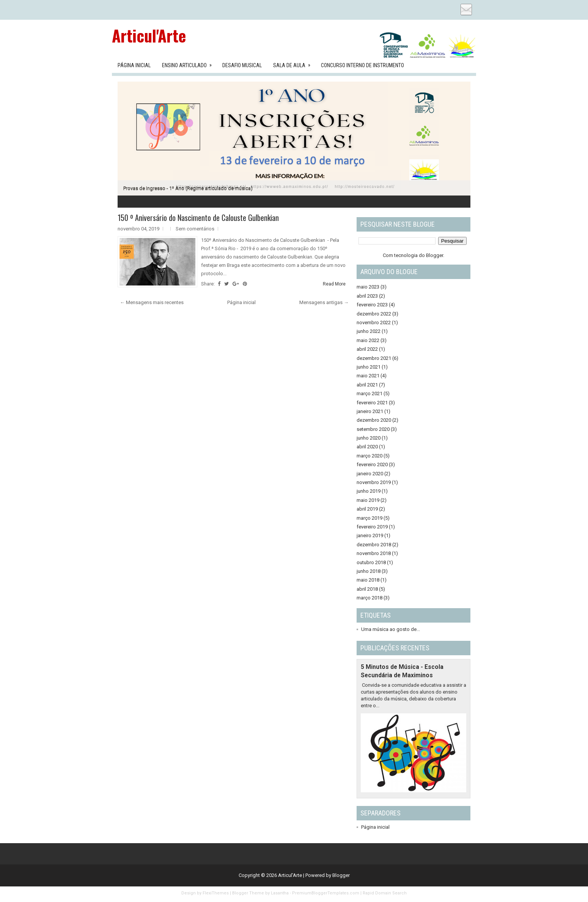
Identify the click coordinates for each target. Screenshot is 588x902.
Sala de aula (294, 63)
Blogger (435, 255)
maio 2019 (368, 500)
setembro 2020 (373, 429)
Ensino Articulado (189, 63)
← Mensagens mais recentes (152, 302)
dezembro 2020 (374, 420)
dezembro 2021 (374, 358)
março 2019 (369, 518)
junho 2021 (369, 367)
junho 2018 (369, 571)
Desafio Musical (242, 65)
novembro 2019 (374, 482)
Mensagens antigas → (324, 302)
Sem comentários (195, 229)
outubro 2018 (371, 562)
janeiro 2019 (370, 535)
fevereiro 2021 (372, 403)
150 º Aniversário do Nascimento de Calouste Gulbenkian (198, 218)
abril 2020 (367, 447)
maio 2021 (368, 376)
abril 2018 (367, 589)
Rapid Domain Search (385, 893)
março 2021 (369, 393)
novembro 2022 (374, 322)
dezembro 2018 (374, 545)
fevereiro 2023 (372, 305)
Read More (334, 284)
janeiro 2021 (370, 411)
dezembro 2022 (374, 314)
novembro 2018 (374, 553)
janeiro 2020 (370, 474)
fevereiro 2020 (372, 464)
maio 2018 (368, 580)
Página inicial (241, 302)
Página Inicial (134, 65)
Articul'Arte (149, 35)
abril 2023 (367, 296)
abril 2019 (367, 509)
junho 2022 (369, 331)
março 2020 (369, 456)
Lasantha (280, 893)
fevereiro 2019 (372, 527)
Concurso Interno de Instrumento (362, 65)
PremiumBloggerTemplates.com (326, 893)
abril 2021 (367, 385)
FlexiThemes (216, 893)
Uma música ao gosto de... (391, 629)
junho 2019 (369, 491)
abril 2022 (367, 349)
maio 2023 (368, 287)
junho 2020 (369, 438)
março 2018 (369, 598)
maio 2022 (368, 340)
